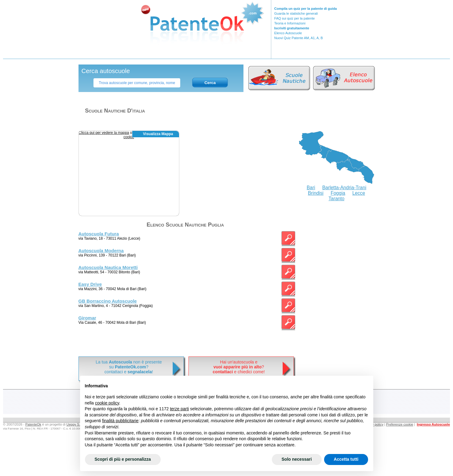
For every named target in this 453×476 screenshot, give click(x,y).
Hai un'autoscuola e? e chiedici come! (239, 367)
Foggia (338, 193)
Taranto (336, 199)
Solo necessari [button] (297, 459)
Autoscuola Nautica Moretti (108, 267)
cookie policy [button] (107, 403)
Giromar (87, 318)
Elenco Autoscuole (288, 33)
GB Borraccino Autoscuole (108, 301)
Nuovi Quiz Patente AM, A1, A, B (299, 38)
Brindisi (316, 193)
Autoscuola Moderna (101, 251)
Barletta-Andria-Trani (344, 188)
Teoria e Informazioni (290, 23)
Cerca (210, 83)
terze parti (179, 409)
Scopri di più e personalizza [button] (123, 459)
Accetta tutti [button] (346, 459)
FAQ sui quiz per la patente (295, 18)
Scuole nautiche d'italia (115, 111)
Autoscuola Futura (99, 234)
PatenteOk (33, 424)
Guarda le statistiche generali (296, 13)
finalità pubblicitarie (120, 421)
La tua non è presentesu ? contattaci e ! (129, 367)
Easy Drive (90, 284)
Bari (311, 188)
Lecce (359, 193)
